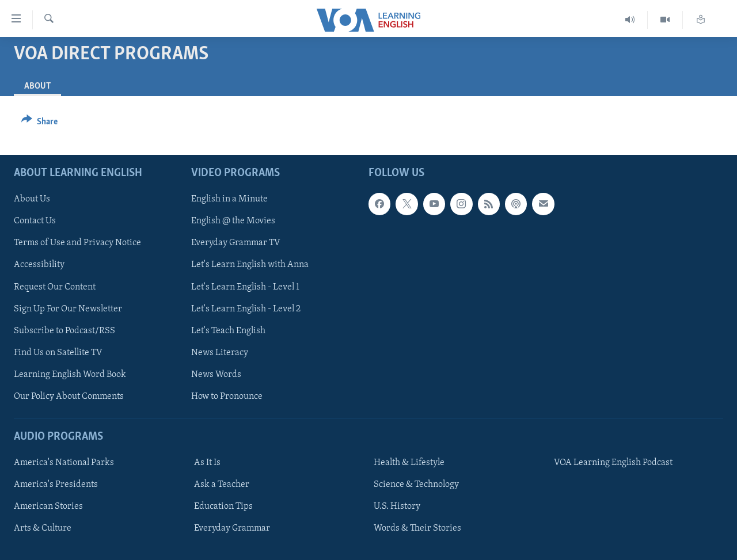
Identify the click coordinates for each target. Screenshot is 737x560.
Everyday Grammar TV (236, 243)
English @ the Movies (233, 221)
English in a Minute (229, 199)
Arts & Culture (43, 528)
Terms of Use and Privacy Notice (77, 243)
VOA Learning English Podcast (613, 463)
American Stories (48, 506)
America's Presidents (56, 485)
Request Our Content (55, 287)
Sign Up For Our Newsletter (68, 309)
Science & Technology (416, 485)
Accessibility (39, 265)
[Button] (39, 123)
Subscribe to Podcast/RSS (64, 331)
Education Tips (223, 506)
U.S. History (397, 506)
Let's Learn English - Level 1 (245, 287)
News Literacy (220, 353)
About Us (32, 199)
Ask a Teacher (222, 485)
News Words (216, 375)
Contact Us (35, 221)
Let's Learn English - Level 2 (246, 309)
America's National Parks (64, 463)
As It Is (207, 463)
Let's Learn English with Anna (250, 265)
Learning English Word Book (70, 375)
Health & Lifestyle (409, 463)
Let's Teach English (228, 331)
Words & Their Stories (417, 528)
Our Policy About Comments (69, 397)
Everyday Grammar (232, 528)
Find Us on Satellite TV (58, 353)
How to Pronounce (227, 397)
